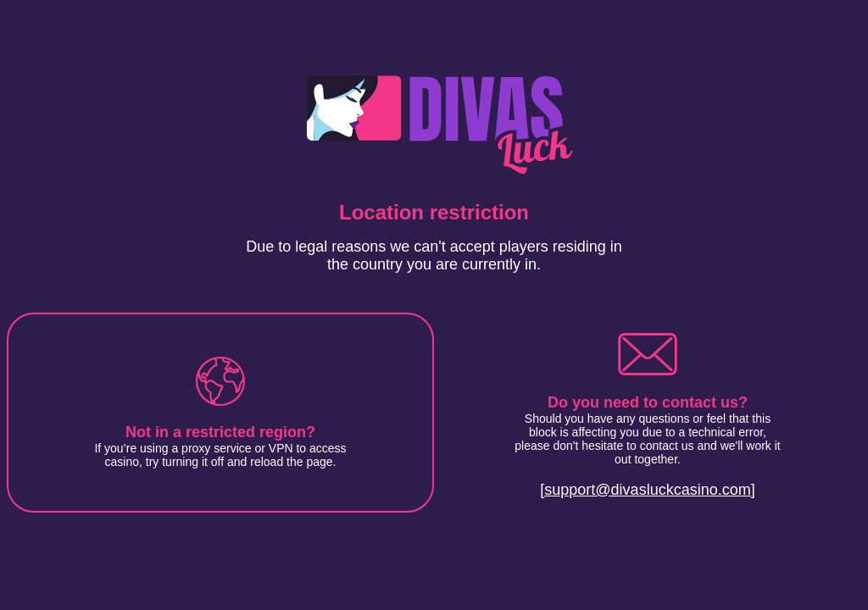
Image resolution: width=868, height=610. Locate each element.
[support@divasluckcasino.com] (647, 490)
